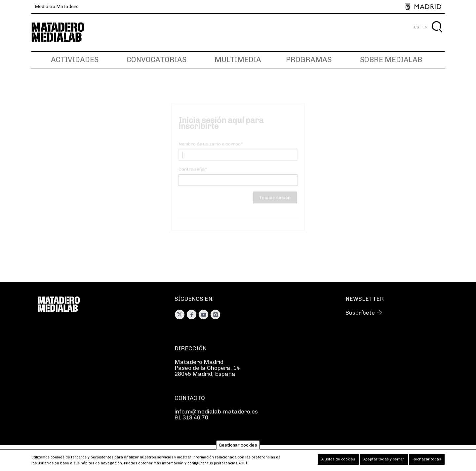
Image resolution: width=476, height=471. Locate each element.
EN (425, 27)
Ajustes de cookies (338, 461)
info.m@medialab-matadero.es (216, 412)
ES (417, 27)
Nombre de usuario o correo (210, 150)
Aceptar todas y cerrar (384, 461)
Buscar (437, 35)
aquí (243, 465)
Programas (309, 60)
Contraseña (192, 175)
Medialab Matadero (57, 6)
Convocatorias (157, 60)
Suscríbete (360, 313)
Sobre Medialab (391, 60)
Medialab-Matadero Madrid (64, 32)
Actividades (75, 60)
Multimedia (238, 60)
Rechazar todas (427, 461)
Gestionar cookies (238, 447)
